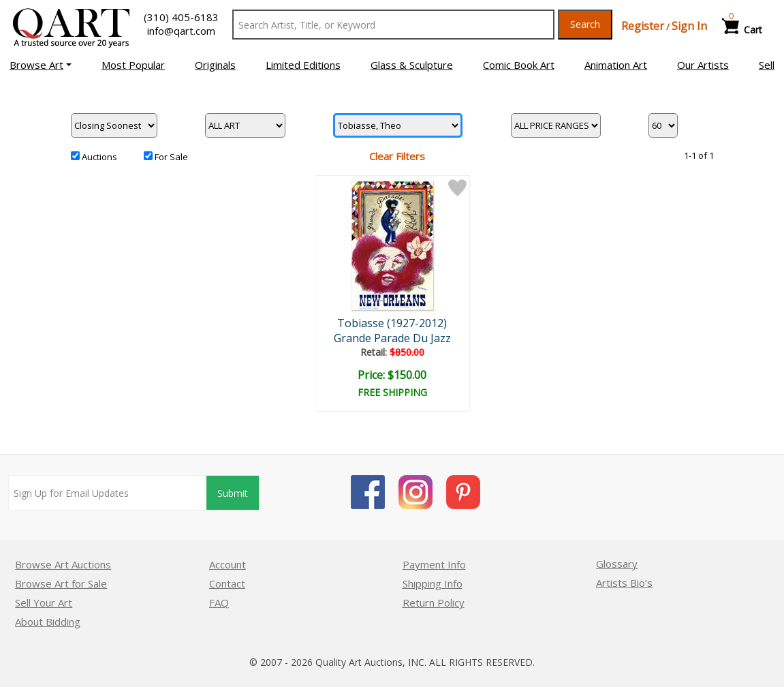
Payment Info (434, 564)
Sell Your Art (44, 602)
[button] (41, 65)
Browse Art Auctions (63, 564)
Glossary (617, 564)
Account (228, 564)
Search (585, 24)
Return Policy (434, 602)
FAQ (219, 602)
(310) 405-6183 (181, 17)
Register (643, 26)
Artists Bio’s (624, 583)
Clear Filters (397, 156)
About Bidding (48, 622)
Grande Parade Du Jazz (392, 338)
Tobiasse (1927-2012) (392, 323)
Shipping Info (433, 583)
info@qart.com (181, 31)
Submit (233, 493)
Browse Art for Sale (61, 583)
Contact (227, 583)
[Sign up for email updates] (108, 493)
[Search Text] (393, 25)
